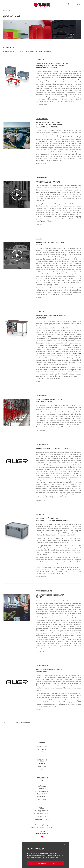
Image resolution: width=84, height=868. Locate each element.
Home (5, 11)
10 (14, 723)
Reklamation (42, 766)
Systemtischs (56, 347)
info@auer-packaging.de (42, 819)
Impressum (42, 799)
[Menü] (4, 4)
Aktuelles (10, 11)
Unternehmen (10, 51)
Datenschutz (42, 789)
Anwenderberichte (45, 51)
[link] (69, 4)
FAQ (42, 752)
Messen (21, 51)
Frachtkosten (42, 764)
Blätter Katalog (42, 747)
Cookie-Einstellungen (42, 791)
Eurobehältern (76, 354)
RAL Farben (42, 749)
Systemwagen (66, 330)
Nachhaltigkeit (42, 797)
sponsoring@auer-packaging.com (42, 827)
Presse (42, 781)
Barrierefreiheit (42, 794)
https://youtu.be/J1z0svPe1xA (46, 221)
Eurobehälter (76, 80)
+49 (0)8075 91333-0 (43, 811)
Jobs (42, 783)
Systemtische (59, 367)
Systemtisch (44, 326)
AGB (42, 769)
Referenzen (42, 786)
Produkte (31, 51)
